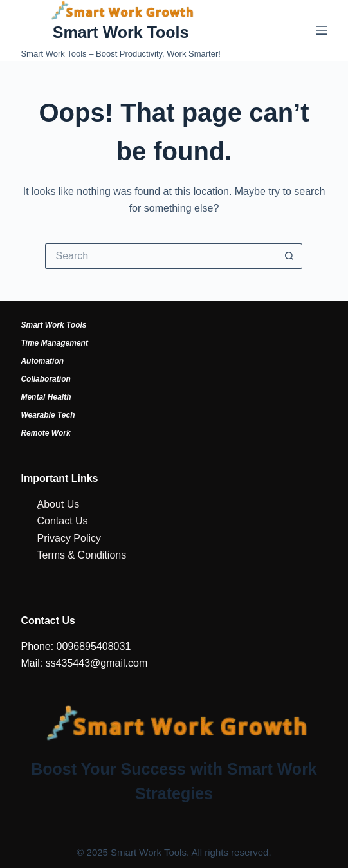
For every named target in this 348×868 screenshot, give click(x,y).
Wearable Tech (48, 415)
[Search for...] (161, 256)
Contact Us (62, 521)
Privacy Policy (69, 538)
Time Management (54, 343)
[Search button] (289, 256)
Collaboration (45, 379)
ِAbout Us (58, 504)
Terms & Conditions (81, 555)
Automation (42, 361)
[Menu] (322, 30)
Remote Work (45, 433)
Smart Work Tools (121, 32)
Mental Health (46, 397)
